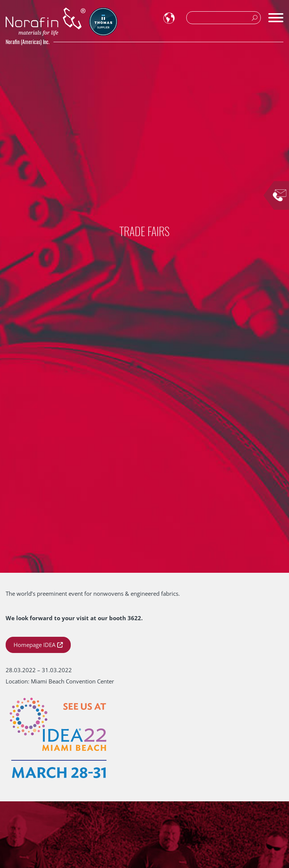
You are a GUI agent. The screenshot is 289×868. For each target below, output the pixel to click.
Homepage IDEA (34, 645)
